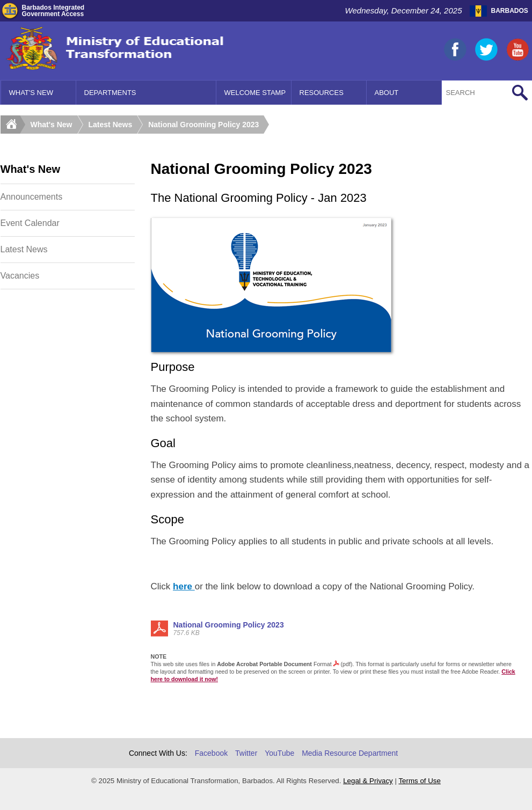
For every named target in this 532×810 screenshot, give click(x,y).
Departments (110, 93)
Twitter (246, 753)
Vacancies (20, 276)
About (387, 93)
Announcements (32, 197)
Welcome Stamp (255, 93)
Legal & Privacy (368, 781)
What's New (31, 93)
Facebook (211, 753)
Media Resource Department (350, 753)
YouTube (279, 753)
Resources (322, 93)
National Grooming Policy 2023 (203, 125)
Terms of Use (420, 781)
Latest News (111, 125)
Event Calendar (30, 223)
